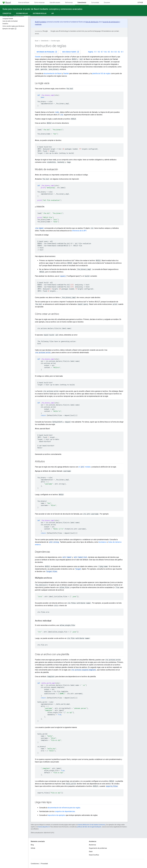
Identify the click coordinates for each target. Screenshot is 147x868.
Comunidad (95, 3)
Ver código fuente (71, 52)
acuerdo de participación (111, 22)
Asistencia (92, 845)
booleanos (103, 542)
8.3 (116, 52)
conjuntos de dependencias (65, 811)
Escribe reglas (56, 41)
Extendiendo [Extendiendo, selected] (82, 3)
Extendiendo (45, 41)
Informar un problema (47, 52)
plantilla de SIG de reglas (101, 73)
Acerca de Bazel (24, 3)
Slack (91, 852)
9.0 (99, 52)
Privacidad (44, 864)
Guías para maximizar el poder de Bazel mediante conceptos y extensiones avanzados (42, 9)
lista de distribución (92, 22)
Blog (32, 845)
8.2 (119, 52)
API (53, 13)
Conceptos (7, 13)
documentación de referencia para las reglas (64, 808)
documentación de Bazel (52, 73)
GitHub (140, 3)
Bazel (37, 41)
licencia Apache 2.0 (44, 827)
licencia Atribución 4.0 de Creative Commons (91, 825)
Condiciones (35, 864)
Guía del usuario (55, 3)
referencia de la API (79, 231)
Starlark (38, 57)
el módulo (85, 467)
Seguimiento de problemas (98, 848)
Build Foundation (41, 22)
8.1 (122, 52)
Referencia (69, 3)
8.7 (102, 52)
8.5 (109, 52)
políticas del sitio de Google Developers (89, 827)
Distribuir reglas (40, 13)
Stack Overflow (94, 855)
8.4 (112, 52)
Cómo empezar (39, 3)
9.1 (95, 52)
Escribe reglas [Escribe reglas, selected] (22, 13)
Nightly (91, 52)
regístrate (38, 24)
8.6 (106, 52)
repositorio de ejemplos (57, 815)
